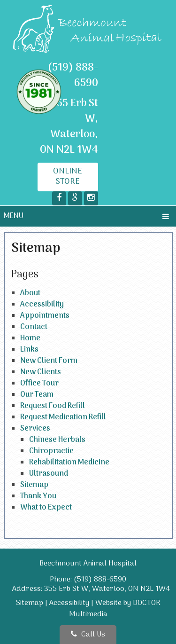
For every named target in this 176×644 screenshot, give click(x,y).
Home (30, 338)
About (30, 293)
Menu (14, 216)
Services (35, 429)
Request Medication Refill (63, 417)
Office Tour (39, 384)
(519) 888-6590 (73, 75)
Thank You (38, 496)
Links (29, 350)
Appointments (45, 316)
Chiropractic (51, 451)
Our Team (37, 395)
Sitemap (34, 485)
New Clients (41, 372)
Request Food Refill (53, 406)
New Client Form (49, 361)
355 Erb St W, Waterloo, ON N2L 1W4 (69, 127)
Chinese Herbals (57, 440)
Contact (34, 327)
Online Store (68, 177)
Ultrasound (49, 474)
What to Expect (46, 508)
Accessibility (42, 305)
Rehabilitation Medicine (69, 463)
